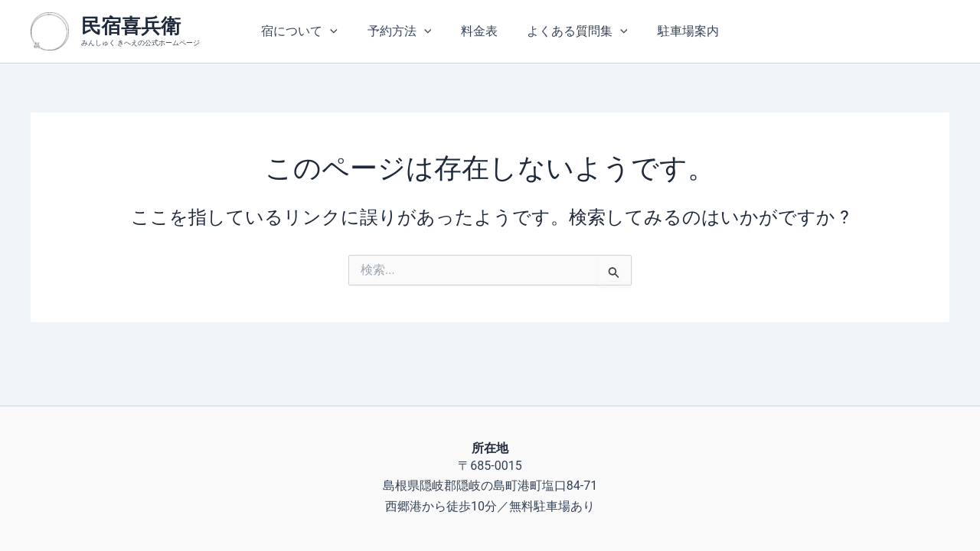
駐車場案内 (678, 31)
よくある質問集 (573, 31)
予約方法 (404, 31)
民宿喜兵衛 (131, 26)
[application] (341, 31)
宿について (310, 31)
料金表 (479, 31)
